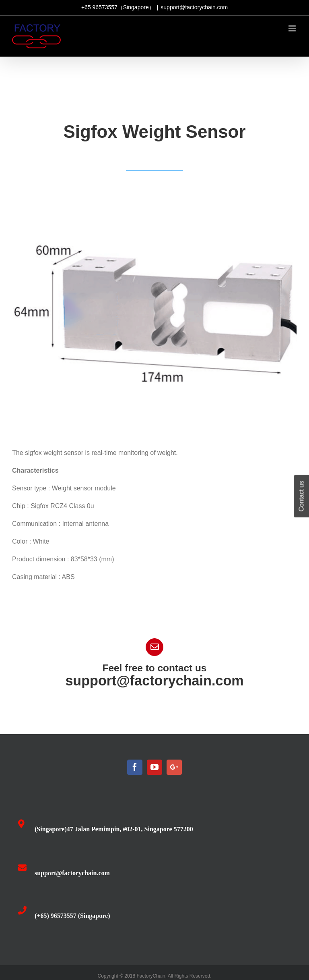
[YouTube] (154, 767)
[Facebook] (135, 767)
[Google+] (174, 767)
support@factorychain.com (194, 7)
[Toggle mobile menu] (293, 28)
